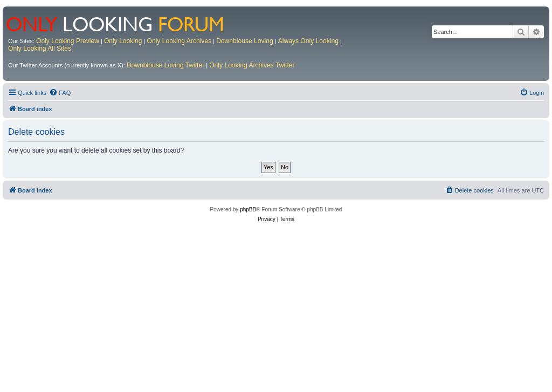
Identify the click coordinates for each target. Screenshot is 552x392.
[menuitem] (60, 93)
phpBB (248, 209)
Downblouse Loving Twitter (165, 65)
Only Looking (123, 41)
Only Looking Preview (68, 41)
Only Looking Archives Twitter (252, 65)
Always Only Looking (308, 41)
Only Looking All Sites (40, 49)
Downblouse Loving (245, 41)
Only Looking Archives (180, 41)
